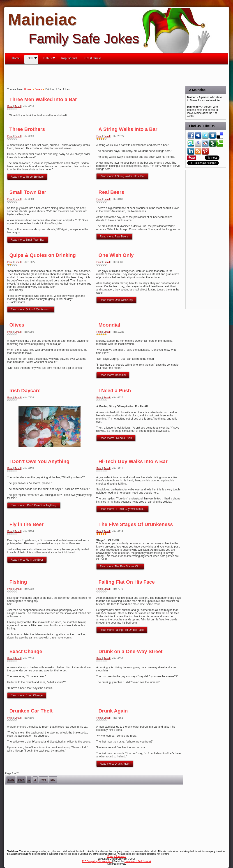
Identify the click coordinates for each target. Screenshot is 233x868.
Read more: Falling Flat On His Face (122, 630)
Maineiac (42, 19)
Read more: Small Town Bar (28, 240)
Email (18, 106)
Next (43, 780)
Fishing (18, 582)
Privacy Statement (116, 856)
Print (10, 106)
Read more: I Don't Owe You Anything (34, 505)
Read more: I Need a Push (116, 438)
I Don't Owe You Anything (39, 461)
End (53, 780)
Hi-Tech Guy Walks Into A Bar (133, 461)
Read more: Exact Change (27, 695)
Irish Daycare (25, 391)
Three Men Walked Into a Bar (43, 99)
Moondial (110, 325)
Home (28, 89)
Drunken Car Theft (31, 711)
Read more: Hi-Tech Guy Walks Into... (123, 509)
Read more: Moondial (113, 375)
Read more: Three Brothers (27, 177)
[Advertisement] (87, 75)
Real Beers (111, 192)
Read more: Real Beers (114, 237)
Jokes (38, 89)
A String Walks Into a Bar (128, 129)
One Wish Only (116, 255)
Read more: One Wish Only (116, 300)
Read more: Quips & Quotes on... (31, 309)
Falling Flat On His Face (127, 582)
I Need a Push (115, 391)
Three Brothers (27, 129)
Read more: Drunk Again (115, 764)
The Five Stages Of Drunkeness (136, 524)
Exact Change (26, 651)
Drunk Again (113, 711)
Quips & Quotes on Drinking (43, 255)
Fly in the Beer (27, 524)
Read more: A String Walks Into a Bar (122, 176)
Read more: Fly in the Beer (27, 560)
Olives (17, 325)
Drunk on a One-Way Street (131, 651)
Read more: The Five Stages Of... (120, 566)
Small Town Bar (28, 192)
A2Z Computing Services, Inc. (97, 861)
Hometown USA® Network (138, 861)
